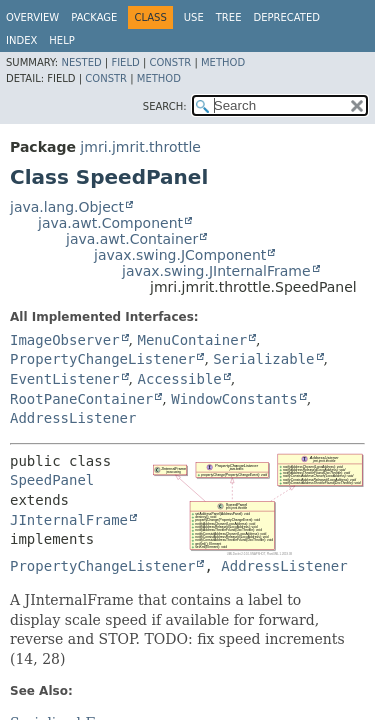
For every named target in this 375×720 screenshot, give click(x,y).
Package (94, 17)
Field (125, 62)
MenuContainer (192, 340)
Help (61, 40)
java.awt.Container (132, 239)
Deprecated (286, 17)
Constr (170, 62)
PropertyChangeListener (102, 359)
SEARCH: (165, 106)
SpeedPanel (52, 480)
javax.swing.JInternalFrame (216, 271)
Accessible (179, 379)
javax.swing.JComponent (180, 255)
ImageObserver (65, 340)
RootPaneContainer (81, 399)
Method (223, 62)
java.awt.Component (110, 223)
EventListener (65, 379)
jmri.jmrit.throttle (140, 147)
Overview (32, 17)
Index (21, 40)
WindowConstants (234, 399)
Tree (229, 17)
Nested (81, 62)
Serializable (263, 359)
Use (194, 17)
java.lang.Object (67, 207)
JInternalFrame (69, 520)
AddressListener (73, 418)
